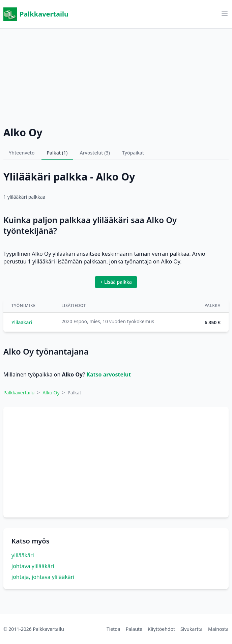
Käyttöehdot (161, 629)
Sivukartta (192, 629)
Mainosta (218, 629)
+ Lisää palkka (116, 282)
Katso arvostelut (109, 374)
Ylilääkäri (22, 322)
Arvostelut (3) (95, 153)
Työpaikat (133, 153)
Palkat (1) (57, 153)
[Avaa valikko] (225, 13)
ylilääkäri (23, 555)
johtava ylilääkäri (33, 566)
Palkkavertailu (36, 14)
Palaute (134, 629)
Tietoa (113, 629)
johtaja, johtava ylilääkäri (43, 577)
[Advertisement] (116, 76)
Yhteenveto (22, 153)
